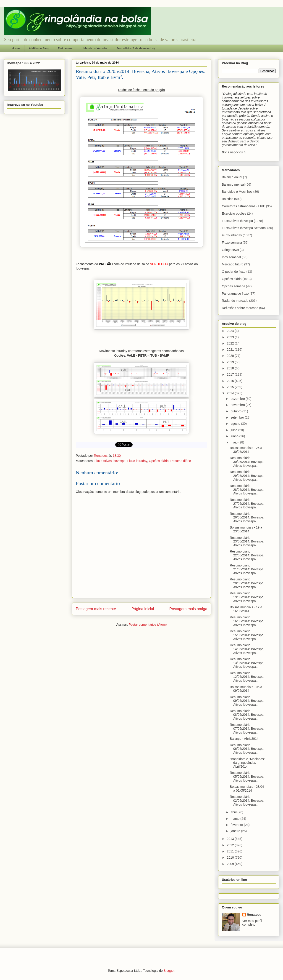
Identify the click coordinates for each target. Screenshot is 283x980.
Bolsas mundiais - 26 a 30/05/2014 (246, 450)
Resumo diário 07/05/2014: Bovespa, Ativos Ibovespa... (247, 729)
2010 (231, 857)
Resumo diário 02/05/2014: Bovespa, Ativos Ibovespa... (247, 801)
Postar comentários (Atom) (148, 625)
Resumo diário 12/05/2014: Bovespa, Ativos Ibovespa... (247, 677)
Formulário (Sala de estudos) (136, 48)
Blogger (169, 971)
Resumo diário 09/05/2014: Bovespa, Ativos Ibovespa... (247, 701)
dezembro (238, 399)
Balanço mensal (233, 184)
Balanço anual (232, 177)
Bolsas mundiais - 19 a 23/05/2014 (246, 529)
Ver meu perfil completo (252, 923)
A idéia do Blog (39, 48)
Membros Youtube (95, 48)
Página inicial (143, 609)
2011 (231, 851)
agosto (236, 424)
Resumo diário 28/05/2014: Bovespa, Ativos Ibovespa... (247, 490)
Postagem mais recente (96, 609)
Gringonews (230, 250)
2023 (231, 337)
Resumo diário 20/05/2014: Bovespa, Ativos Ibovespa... (247, 583)
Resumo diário (181, 461)
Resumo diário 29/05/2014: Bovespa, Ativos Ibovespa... (247, 476)
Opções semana (233, 286)
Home (16, 48)
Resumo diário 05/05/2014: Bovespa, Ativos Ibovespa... (247, 777)
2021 (231, 350)
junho (235, 436)
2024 (231, 331)
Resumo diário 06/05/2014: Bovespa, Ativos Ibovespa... (247, 749)
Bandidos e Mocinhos (237, 192)
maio (234, 442)
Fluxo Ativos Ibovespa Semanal (244, 228)
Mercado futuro (233, 264)
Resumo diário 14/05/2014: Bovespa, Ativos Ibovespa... (247, 649)
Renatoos (254, 915)
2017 (231, 374)
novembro (238, 405)
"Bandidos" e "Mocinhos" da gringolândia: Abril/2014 (247, 763)
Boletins (228, 199)
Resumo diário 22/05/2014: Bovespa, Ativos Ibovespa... (247, 555)
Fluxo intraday (137, 461)
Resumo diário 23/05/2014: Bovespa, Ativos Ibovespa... (247, 542)
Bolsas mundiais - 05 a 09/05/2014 (246, 689)
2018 (231, 368)
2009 (231, 864)
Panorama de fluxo (235, 294)
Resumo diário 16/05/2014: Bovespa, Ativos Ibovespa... (247, 621)
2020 (231, 356)
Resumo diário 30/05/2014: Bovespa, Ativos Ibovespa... (247, 462)
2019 (231, 362)
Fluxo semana (232, 243)
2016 (231, 381)
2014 (231, 393)
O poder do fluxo (234, 272)
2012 (231, 845)
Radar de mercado (235, 301)
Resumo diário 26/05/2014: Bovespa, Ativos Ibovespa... (247, 518)
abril (234, 812)
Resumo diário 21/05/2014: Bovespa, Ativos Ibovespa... (247, 569)
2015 (231, 387)
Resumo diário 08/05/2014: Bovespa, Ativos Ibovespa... (247, 715)
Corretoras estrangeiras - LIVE (244, 206)
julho (234, 430)
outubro (236, 411)
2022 (231, 343)
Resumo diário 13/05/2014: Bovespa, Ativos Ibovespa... (247, 663)
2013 (231, 839)
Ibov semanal (231, 257)
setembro (238, 417)
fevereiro (237, 825)
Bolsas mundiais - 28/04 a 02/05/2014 (247, 789)
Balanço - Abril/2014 (244, 739)
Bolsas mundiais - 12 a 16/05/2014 (246, 609)
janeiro (236, 831)
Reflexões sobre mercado (240, 308)
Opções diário (159, 461)
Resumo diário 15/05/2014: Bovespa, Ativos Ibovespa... (247, 635)
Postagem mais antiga (188, 609)
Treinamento (66, 48)
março (235, 819)
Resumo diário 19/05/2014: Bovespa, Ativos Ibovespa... (247, 597)
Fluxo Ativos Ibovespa (110, 461)
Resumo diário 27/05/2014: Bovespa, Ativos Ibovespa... (247, 504)
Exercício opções (234, 214)
